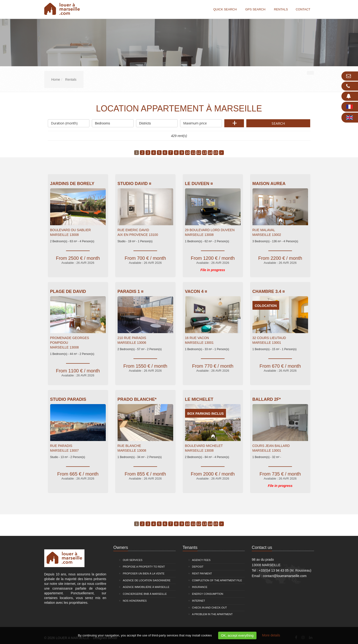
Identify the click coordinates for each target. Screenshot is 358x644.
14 (210, 153)
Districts (157, 122)
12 (199, 153)
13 (204, 153)
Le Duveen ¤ (199, 184)
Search (278, 123)
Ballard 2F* (267, 399)
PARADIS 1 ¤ (131, 291)
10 (188, 153)
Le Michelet (199, 399)
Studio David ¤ (135, 184)
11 (193, 153)
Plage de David (68, 291)
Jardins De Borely (72, 184)
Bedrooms (113, 122)
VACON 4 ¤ (196, 291)
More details (271, 635)
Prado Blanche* (137, 399)
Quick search (225, 9)
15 (216, 153)
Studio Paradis (68, 399)
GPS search (255, 9)
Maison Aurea (269, 184)
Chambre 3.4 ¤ (269, 291)
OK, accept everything (237, 635)
